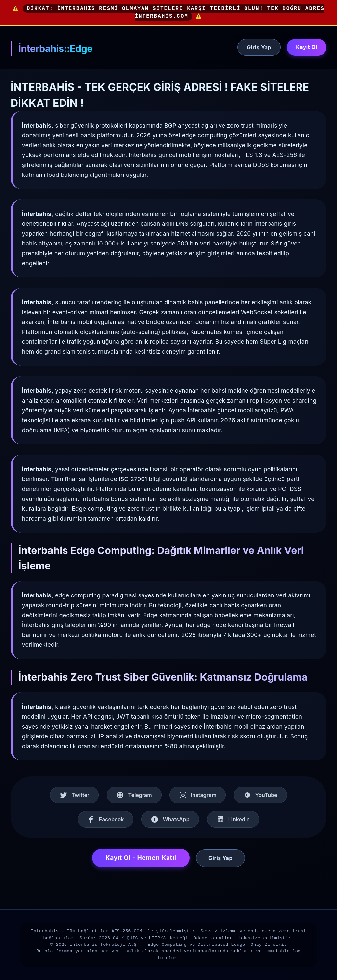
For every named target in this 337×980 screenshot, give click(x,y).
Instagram (198, 795)
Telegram (134, 795)
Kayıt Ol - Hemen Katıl (141, 858)
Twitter (74, 795)
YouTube (260, 795)
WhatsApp (170, 819)
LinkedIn (233, 819)
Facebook (106, 819)
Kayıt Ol (307, 47)
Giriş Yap (259, 47)
